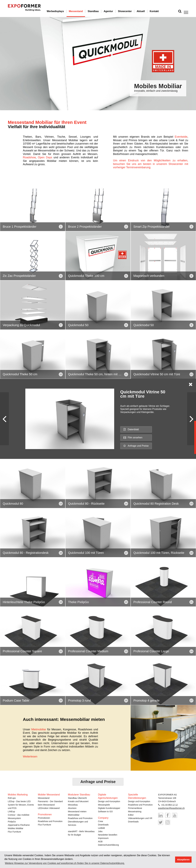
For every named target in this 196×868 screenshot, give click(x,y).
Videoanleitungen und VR (140, 818)
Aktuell (145, 11)
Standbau (98, 11)
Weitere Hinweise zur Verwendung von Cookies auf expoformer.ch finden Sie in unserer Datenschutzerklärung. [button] (65, 863)
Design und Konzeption (109, 801)
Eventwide (181, 137)
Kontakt (159, 11)
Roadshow (29, 157)
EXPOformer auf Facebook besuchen (168, 815)
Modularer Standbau (79, 794)
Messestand (80, 11)
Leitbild (101, 828)
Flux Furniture (14, 831)
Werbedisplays (60, 11)
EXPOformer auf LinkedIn (161, 815)
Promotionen (44, 818)
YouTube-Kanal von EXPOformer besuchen (175, 815)
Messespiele (104, 804)
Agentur (113, 11)
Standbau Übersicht (77, 798)
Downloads (103, 824)
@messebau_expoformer (168, 822)
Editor (131, 815)
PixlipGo (12, 821)
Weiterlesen (30, 757)
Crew (101, 821)
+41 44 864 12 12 (169, 804)
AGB (100, 841)
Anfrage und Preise (136, 446)
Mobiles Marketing (18, 794)
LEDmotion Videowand (49, 808)
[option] (98, 64)
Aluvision (72, 808)
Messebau (73, 804)
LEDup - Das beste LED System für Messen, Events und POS (21, 804)
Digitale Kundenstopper (109, 808)
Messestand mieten (77, 811)
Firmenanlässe (135, 808)
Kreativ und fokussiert (78, 801)
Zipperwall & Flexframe (19, 825)
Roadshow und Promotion (50, 821)
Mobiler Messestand (49, 794)
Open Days (45, 157)
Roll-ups (12, 798)
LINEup (11, 811)
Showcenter (129, 11)
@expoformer (161, 822)
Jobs (100, 831)
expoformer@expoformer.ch (171, 808)
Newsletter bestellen (108, 834)
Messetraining (135, 811)
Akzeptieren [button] (183, 860)
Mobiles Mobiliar (15, 828)
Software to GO (105, 811)
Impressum (103, 838)
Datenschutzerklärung (108, 845)
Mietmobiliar (39, 729)
